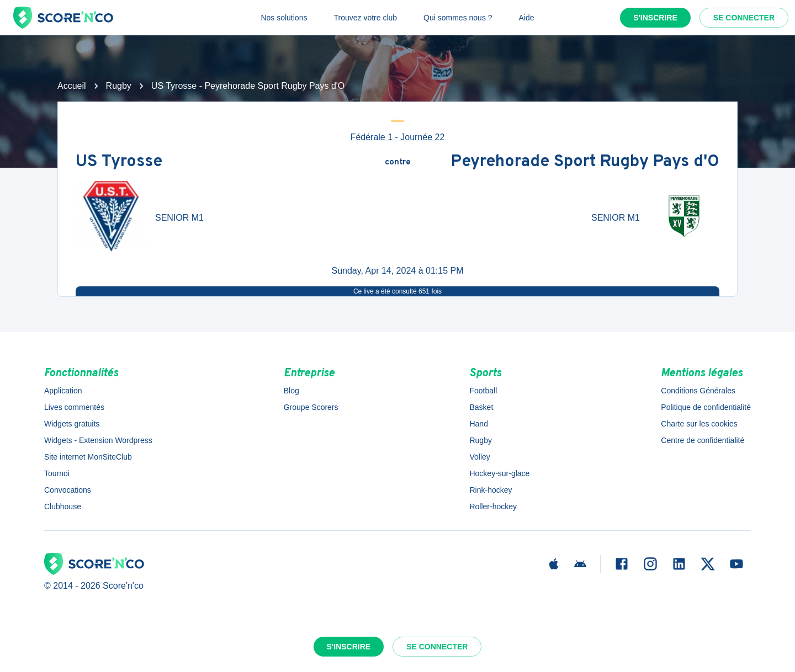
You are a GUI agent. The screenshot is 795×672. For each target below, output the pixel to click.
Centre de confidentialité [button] (703, 440)
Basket (481, 407)
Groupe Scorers (311, 407)
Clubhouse (63, 506)
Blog (291, 391)
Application (63, 391)
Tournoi (57, 473)
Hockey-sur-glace (499, 473)
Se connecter (744, 18)
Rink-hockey (491, 490)
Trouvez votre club (365, 18)
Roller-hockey (493, 506)
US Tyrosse (119, 162)
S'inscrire (655, 18)
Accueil (72, 86)
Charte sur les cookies (699, 424)
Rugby (119, 86)
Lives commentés (74, 407)
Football (483, 391)
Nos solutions (284, 18)
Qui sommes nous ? (458, 18)
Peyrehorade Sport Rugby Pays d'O (585, 162)
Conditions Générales (698, 391)
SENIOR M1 (179, 218)
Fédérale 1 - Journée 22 (398, 137)
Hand (478, 424)
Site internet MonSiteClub (88, 457)
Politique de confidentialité (706, 407)
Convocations (68, 490)
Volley (479, 457)
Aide (527, 18)
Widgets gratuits (72, 424)
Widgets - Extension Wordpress (98, 440)
